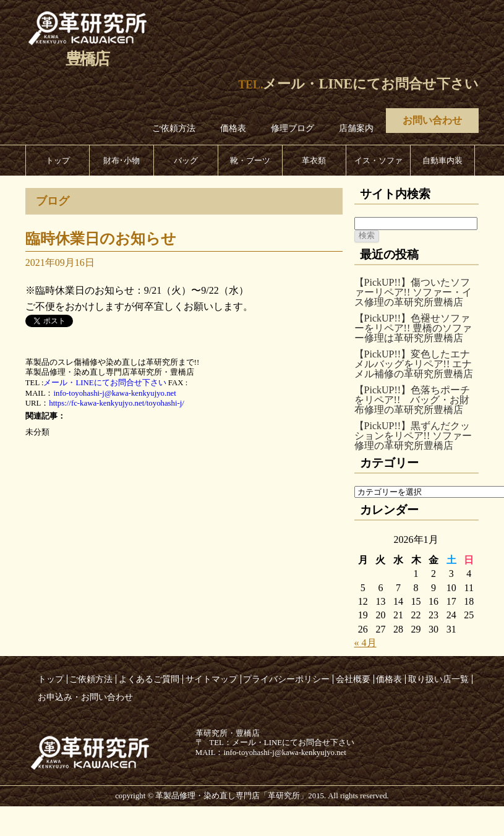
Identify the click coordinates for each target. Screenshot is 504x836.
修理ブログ (293, 128)
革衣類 (314, 160)
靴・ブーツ (250, 160)
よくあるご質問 (149, 679)
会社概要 (353, 679)
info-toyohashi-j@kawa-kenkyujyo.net (114, 393)
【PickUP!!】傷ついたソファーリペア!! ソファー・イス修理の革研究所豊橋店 (413, 292)
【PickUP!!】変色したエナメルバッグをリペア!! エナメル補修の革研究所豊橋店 (414, 364)
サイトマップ (211, 679)
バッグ (186, 160)
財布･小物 (122, 160)
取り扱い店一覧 (438, 679)
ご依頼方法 (174, 128)
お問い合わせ (432, 120)
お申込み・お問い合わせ (85, 697)
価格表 (233, 128)
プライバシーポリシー (286, 679)
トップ (58, 160)
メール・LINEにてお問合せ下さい (371, 84)
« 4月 (365, 643)
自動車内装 (442, 160)
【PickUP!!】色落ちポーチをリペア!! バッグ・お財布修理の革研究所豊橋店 (412, 400)
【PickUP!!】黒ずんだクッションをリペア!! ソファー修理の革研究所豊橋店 (413, 436)
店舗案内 (356, 128)
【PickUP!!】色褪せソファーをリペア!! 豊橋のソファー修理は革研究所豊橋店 (413, 328)
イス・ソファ (378, 160)
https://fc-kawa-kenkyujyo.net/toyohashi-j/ (117, 403)
